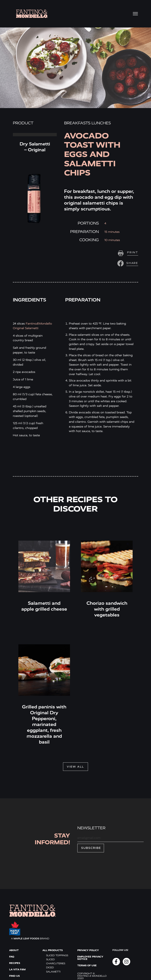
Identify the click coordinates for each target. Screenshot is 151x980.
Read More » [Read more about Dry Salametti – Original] (35, 135)
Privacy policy (88, 950)
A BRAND (30, 939)
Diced (50, 967)
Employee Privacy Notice (90, 958)
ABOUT (14, 950)
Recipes (15, 963)
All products (53, 950)
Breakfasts (77, 123)
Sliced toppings (57, 955)
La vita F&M (17, 969)
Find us (14, 976)
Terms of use (87, 965)
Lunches (101, 123)
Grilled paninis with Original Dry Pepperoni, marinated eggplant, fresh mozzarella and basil (44, 724)
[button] (127, 263)
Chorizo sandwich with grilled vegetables (107, 609)
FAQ (12, 957)
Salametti (53, 972)
